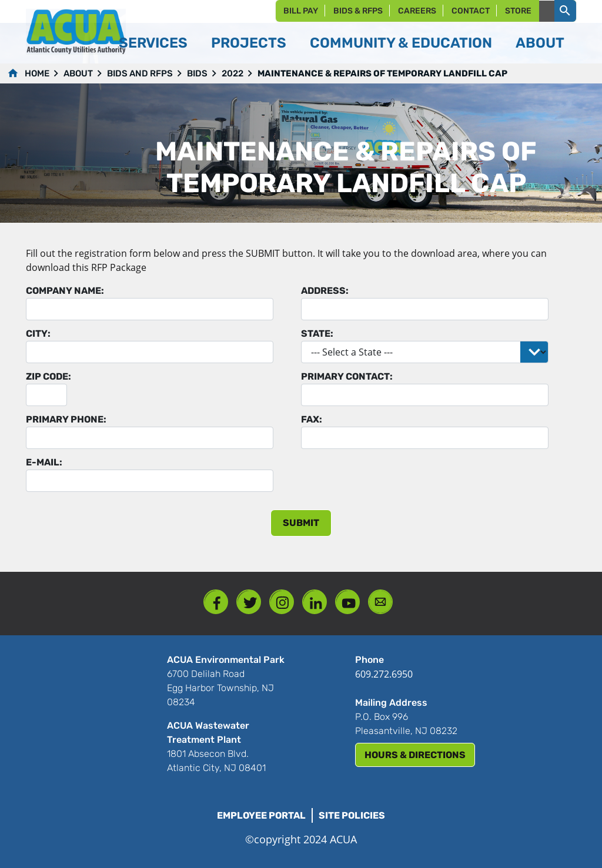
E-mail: (44, 462)
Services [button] (153, 43)
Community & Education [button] (401, 43)
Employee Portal (261, 815)
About (78, 73)
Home (37, 73)
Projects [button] (249, 43)
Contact (471, 11)
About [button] (540, 43)
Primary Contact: (347, 376)
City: (38, 334)
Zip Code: (49, 376)
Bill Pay (301, 11)
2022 (233, 73)
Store (518, 11)
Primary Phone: (66, 419)
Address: (325, 291)
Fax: (312, 419)
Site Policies (352, 815)
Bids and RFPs (140, 73)
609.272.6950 (384, 674)
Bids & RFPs (358, 11)
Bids (197, 73)
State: (317, 334)
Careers (417, 11)
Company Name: (65, 291)
